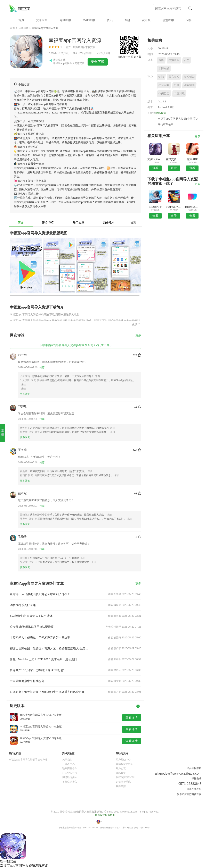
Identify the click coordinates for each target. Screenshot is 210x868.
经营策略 (164, 85)
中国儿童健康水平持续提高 (27, 681)
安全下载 (98, 62)
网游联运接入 (70, 777)
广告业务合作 (70, 773)
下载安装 (90, 47)
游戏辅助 (189, 77)
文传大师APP (155, 159)
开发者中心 (68, 764)
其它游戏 (174, 77)
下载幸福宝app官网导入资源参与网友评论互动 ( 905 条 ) (75, 345)
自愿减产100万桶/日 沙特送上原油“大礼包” (37, 670)
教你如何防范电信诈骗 (189, 794)
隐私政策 (161, 113)
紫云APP (192, 159)
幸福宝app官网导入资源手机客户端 (28, 760)
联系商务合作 (70, 768)
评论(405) (48, 222)
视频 (133, 222)
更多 (137, 324)
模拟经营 (174, 60)
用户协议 (121, 768)
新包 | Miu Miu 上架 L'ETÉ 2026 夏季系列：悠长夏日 (43, 659)
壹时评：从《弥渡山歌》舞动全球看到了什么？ (40, 594)
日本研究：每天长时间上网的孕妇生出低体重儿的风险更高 (47, 692)
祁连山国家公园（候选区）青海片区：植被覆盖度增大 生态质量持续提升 (49, 648)
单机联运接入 (70, 782)
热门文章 (79, 222)
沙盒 (187, 60)
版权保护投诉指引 (126, 777)
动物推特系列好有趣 (23, 605)
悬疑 (177, 85)
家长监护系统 (123, 782)
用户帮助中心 (123, 760)
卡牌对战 (164, 69)
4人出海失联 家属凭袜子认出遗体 (31, 616)
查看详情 (132, 717)
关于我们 (67, 760)
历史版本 (109, 222)
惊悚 (161, 77)
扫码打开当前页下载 (129, 57)
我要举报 (121, 786)
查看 (155, 168)
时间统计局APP (192, 207)
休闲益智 (164, 93)
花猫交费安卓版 (174, 159)
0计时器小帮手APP (174, 207)
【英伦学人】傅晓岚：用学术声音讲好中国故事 (40, 638)
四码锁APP (155, 207)
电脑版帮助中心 (124, 764)
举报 (3, 433)
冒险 (161, 60)
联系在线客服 (194, 789)
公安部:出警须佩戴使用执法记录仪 (32, 627)
